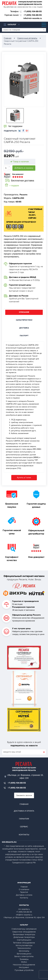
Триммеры (24, 959)
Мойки (24, 962)
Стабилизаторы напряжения (24, 929)
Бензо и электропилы (24, 956)
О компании (24, 889)
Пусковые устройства (24, 970)
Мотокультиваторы (24, 945)
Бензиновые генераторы (24, 934)
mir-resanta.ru (24, 909)
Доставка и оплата (24, 811)
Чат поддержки (13, 126)
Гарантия (24, 819)
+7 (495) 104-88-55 (33, 11)
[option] (24, 80)
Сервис (24, 827)
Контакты (24, 835)
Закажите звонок (24, 795)
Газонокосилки (24, 948)
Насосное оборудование (24, 965)
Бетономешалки (24, 954)
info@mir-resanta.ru (33, 18)
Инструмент (24, 967)
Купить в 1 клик (24, 478)
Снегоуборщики (24, 940)
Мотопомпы (24, 951)
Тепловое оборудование (24, 943)
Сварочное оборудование (24, 932)
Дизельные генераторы (24, 937)
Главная (24, 804)
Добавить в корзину (24, 168)
